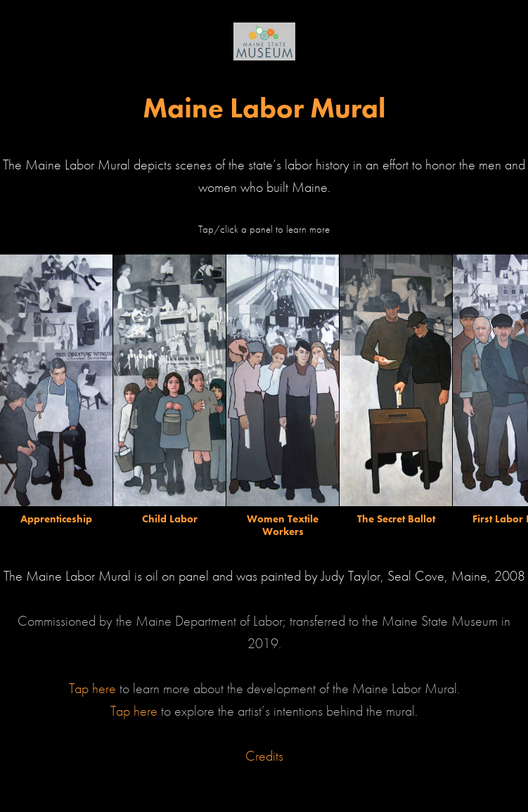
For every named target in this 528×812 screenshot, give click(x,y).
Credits (264, 756)
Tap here (94, 688)
